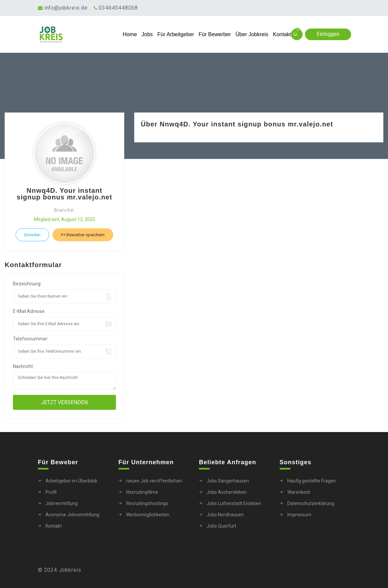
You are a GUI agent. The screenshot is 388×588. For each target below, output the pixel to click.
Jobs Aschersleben (227, 492)
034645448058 (118, 8)
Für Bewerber (215, 34)
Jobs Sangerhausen (228, 481)
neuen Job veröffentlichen (154, 481)
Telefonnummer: (31, 339)
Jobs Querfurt (221, 526)
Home (130, 34)
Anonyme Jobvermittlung (72, 515)
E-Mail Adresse (29, 311)
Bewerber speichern (83, 235)
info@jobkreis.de (66, 8)
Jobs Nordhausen (225, 515)
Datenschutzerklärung (311, 503)
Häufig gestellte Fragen (312, 481)
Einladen (32, 235)
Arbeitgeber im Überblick (71, 481)
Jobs (147, 34)
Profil (51, 492)
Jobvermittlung (62, 503)
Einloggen (328, 34)
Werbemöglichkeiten (148, 515)
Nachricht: (23, 366)
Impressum (299, 515)
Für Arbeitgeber (176, 34)
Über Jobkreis (252, 34)
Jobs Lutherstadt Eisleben (234, 503)
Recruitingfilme (142, 492)
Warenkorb (299, 492)
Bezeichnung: (27, 284)
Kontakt (282, 34)
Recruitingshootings (147, 503)
